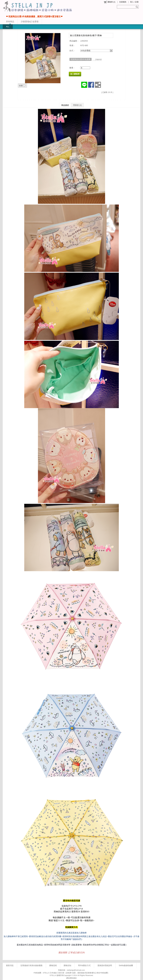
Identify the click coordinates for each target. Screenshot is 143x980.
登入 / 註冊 (134, 2)
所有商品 (10, 22)
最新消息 (10, 965)
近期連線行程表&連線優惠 (31, 965)
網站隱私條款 (71, 978)
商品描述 (65, 105)
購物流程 (53, 965)
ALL (8, 27)
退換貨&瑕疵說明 (105, 965)
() (109, 2)
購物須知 (67, 965)
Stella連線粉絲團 (126, 965)
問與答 (77, 105)
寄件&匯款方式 (84, 965)
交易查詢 (123, 2)
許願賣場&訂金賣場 (30, 22)
